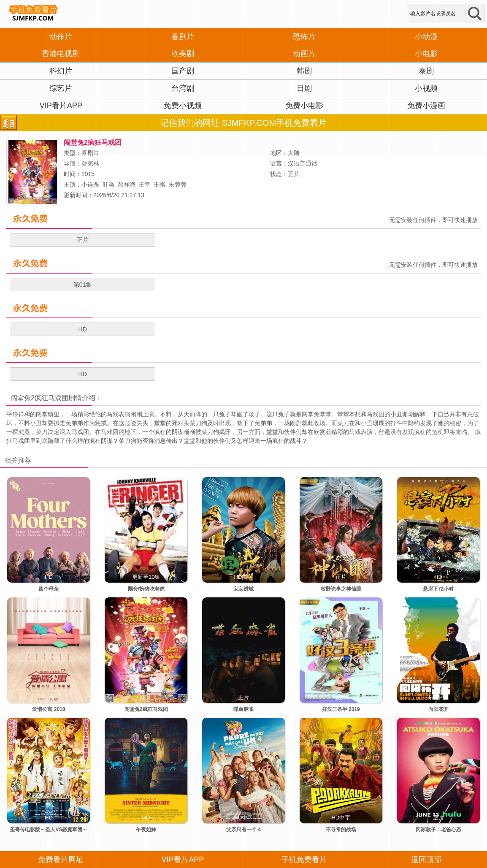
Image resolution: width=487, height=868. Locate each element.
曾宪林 (90, 163)
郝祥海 (127, 184)
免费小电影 (304, 106)
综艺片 (61, 88)
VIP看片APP (61, 106)
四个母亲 (49, 589)
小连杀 (90, 184)
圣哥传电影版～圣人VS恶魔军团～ (49, 830)
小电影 (426, 54)
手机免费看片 (304, 860)
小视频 (426, 88)
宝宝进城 (243, 589)
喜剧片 (183, 37)
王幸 (144, 184)
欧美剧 (183, 54)
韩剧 (304, 71)
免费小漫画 (426, 106)
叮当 (108, 184)
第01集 (83, 285)
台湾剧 (183, 88)
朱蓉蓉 (178, 184)
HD (83, 329)
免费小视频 (183, 106)
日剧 (304, 88)
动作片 (61, 37)
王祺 (160, 184)
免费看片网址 (61, 860)
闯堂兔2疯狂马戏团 (39, 398)
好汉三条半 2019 (341, 709)
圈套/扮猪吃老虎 (146, 589)
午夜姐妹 (146, 830)
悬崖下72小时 (438, 589)
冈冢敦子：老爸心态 (438, 830)
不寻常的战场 (341, 830)
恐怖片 (304, 37)
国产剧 (183, 71)
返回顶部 (426, 860)
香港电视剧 (61, 54)
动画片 (304, 54)
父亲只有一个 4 (243, 830)
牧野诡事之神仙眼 (341, 589)
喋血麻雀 (243, 709)
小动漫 (426, 37)
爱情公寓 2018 (49, 709)
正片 (83, 240)
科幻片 (61, 71)
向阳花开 (438, 709)
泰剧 (426, 71)
